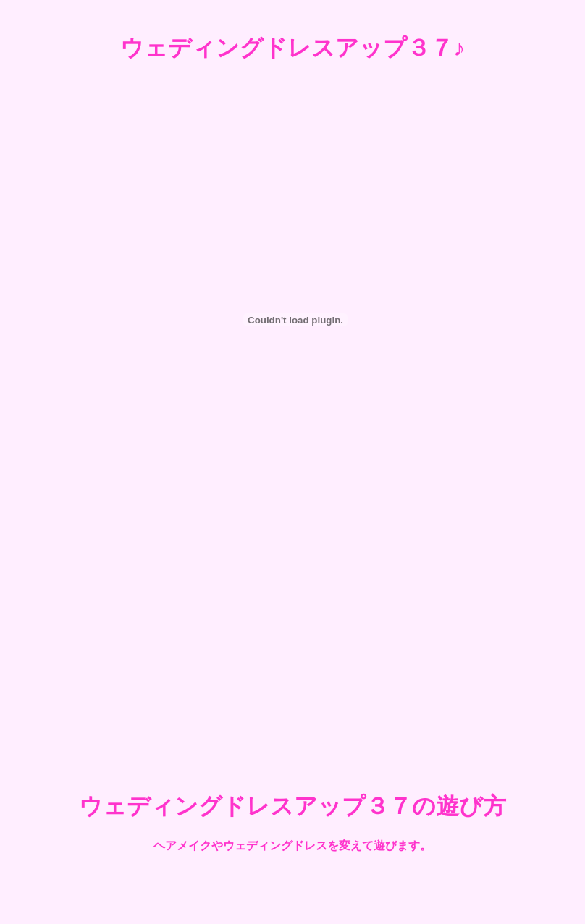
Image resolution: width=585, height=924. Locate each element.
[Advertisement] (292, 650)
